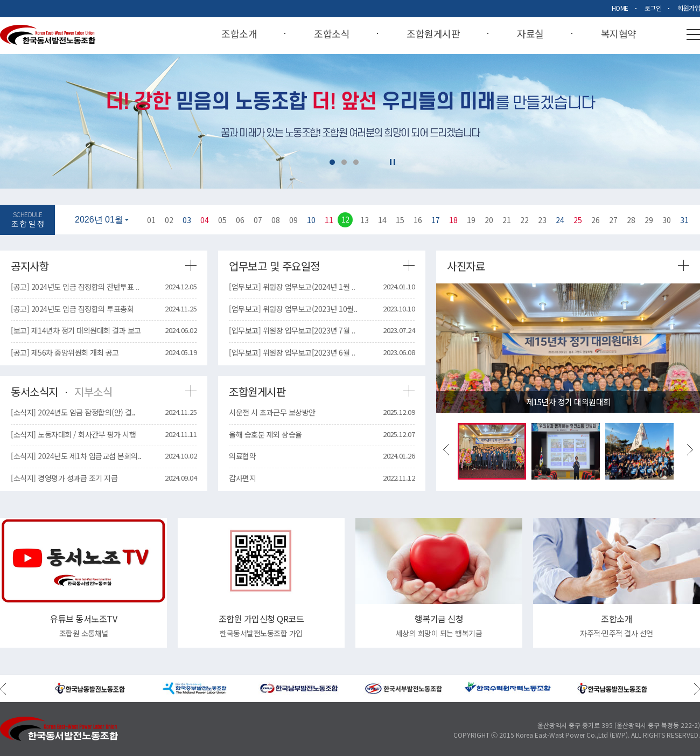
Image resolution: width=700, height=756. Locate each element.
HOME (620, 8)
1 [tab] (332, 162)
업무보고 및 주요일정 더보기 (409, 265)
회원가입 (689, 8)
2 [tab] (344, 162)
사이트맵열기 (693, 34)
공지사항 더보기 (191, 265)
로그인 (653, 8)
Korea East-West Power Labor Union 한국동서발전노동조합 (48, 35)
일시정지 (393, 162)
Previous (446, 450)
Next (690, 450)
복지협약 (619, 34)
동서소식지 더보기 (191, 391)
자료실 (530, 34)
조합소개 (239, 34)
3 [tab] (356, 162)
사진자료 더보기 (684, 265)
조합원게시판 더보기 (409, 391)
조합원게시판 (433, 34)
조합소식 (332, 34)
